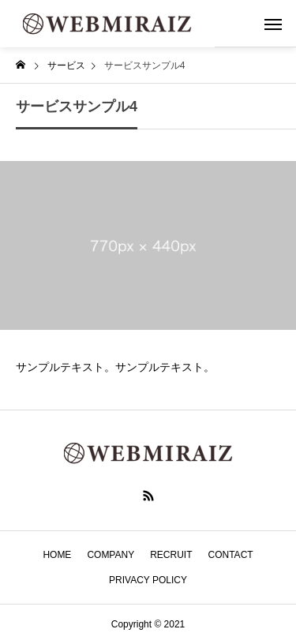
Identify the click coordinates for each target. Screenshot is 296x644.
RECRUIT (171, 555)
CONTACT (231, 555)
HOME (57, 555)
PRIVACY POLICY (148, 580)
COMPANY (111, 555)
